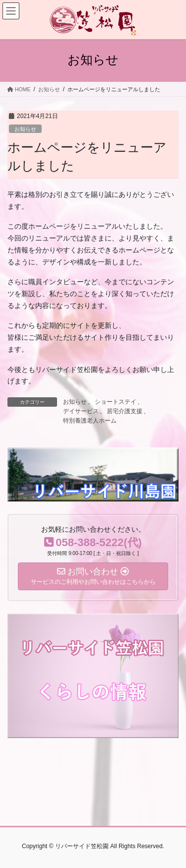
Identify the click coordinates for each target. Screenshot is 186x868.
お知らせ (25, 129)
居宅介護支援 (124, 411)
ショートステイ (116, 402)
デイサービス (81, 411)
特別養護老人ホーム (90, 421)
